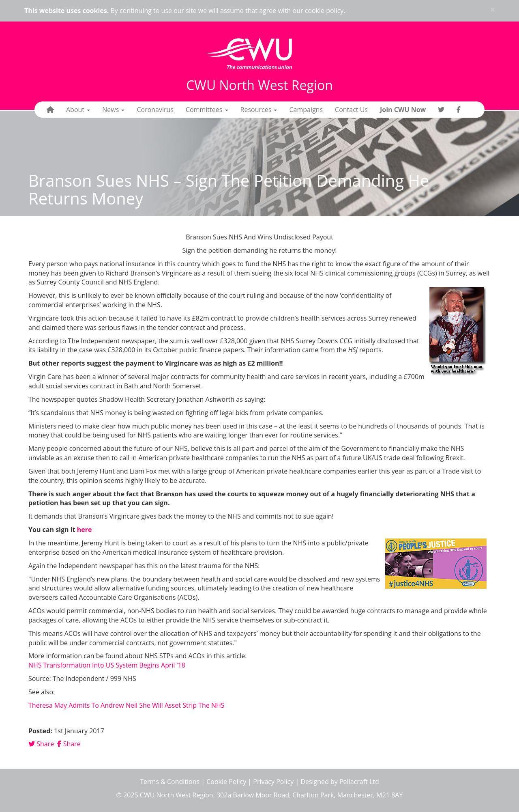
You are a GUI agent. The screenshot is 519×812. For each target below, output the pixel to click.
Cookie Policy (226, 782)
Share (41, 744)
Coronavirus (155, 110)
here (85, 530)
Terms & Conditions (170, 782)
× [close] (493, 10)
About (78, 110)
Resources (259, 110)
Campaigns (306, 110)
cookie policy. (325, 11)
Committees (207, 110)
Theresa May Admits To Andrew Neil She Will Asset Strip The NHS (127, 705)
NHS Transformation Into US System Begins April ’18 (107, 665)
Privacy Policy (273, 782)
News (113, 110)
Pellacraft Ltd (359, 782)
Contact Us (351, 110)
